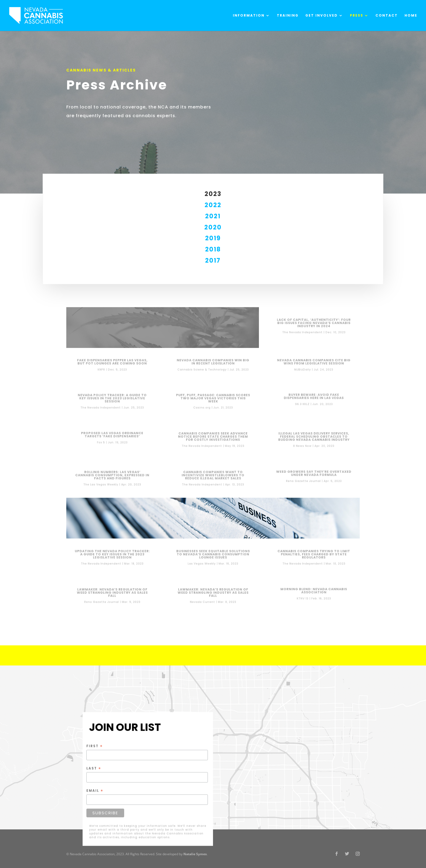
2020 (213, 227)
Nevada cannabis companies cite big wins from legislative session (314, 362)
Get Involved (322, 16)
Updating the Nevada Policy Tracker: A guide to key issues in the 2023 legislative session (112, 555)
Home (411, 16)
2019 (213, 238)
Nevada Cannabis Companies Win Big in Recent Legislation (213, 362)
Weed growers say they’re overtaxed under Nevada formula (314, 474)
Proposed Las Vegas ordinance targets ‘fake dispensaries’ (112, 435)
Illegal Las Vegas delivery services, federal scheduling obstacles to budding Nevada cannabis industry (314, 437)
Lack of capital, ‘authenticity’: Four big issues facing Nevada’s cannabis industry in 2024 (314, 323)
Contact (387, 16)
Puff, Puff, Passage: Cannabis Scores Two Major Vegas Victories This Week (213, 399)
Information (249, 16)
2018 (213, 249)
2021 (213, 216)
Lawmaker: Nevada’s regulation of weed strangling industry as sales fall (112, 593)
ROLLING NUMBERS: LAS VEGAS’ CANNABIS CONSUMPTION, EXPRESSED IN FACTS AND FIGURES (112, 475)
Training (288, 16)
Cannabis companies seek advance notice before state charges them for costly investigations (213, 437)
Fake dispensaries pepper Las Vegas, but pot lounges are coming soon (112, 362)
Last (94, 768)
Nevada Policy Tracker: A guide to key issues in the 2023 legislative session (112, 399)
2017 (213, 261)
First (95, 746)
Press (357, 16)
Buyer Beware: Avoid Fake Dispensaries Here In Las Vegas (314, 397)
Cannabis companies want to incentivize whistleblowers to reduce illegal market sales (213, 475)
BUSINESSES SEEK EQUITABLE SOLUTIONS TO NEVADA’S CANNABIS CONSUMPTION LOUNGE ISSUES (213, 555)
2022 (213, 205)
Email (95, 791)
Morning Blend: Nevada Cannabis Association (314, 591)
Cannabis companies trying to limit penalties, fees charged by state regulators (314, 555)
